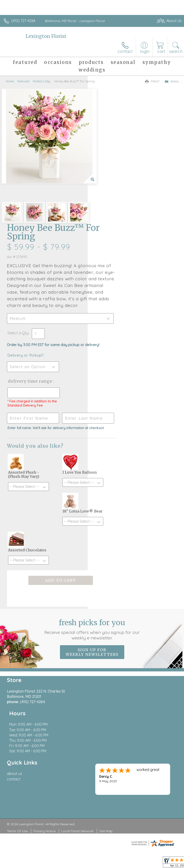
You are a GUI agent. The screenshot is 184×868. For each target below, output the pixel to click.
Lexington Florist (46, 36)
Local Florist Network (77, 680)
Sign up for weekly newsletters (92, 522)
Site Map (106, 680)
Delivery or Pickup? (113, 238)
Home (10, 81)
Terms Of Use (17, 680)
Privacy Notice (45, 680)
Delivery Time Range (110, 269)
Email (172, 81)
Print (152, 81)
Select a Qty (105, 212)
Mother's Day (42, 81)
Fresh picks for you (92, 499)
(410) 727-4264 (23, 21)
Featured (23, 81)
